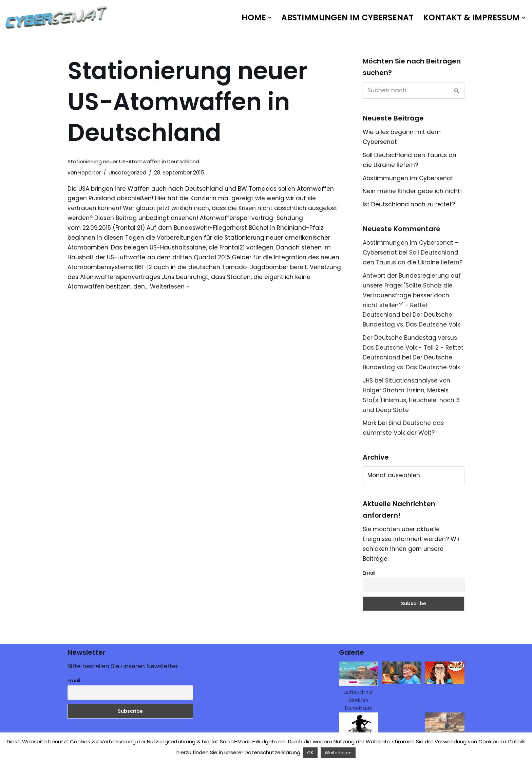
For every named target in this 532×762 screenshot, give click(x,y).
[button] (270, 18)
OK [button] (310, 753)
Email (369, 573)
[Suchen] (406, 90)
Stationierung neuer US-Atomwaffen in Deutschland (133, 161)
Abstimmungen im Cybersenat (347, 17)
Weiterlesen (338, 753)
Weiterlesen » (169, 286)
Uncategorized (127, 173)
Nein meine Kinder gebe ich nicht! (412, 191)
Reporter (90, 173)
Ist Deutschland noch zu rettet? (409, 204)
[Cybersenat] (58, 17)
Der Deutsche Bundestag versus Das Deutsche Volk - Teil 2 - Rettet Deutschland (413, 348)
